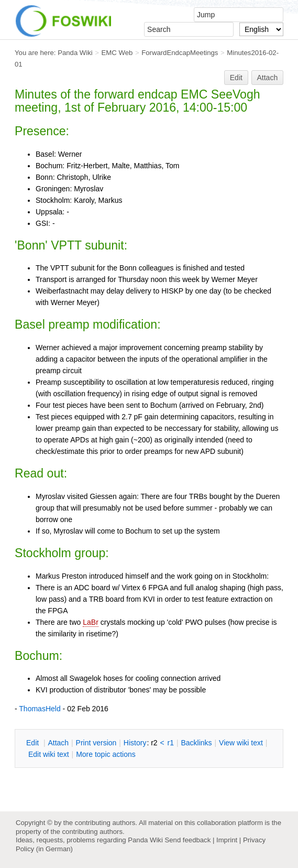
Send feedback (187, 840)
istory (135, 743)
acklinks (196, 743)
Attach (268, 78)
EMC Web (117, 53)
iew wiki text (241, 743)
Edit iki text (49, 754)
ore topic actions (106, 754)
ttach (58, 743)
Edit (236, 78)
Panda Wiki (75, 53)
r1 (171, 743)
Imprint (227, 840)
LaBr (91, 622)
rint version (96, 743)
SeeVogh (236, 94)
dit (34, 743)
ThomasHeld (40, 709)
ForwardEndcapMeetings (180, 53)
